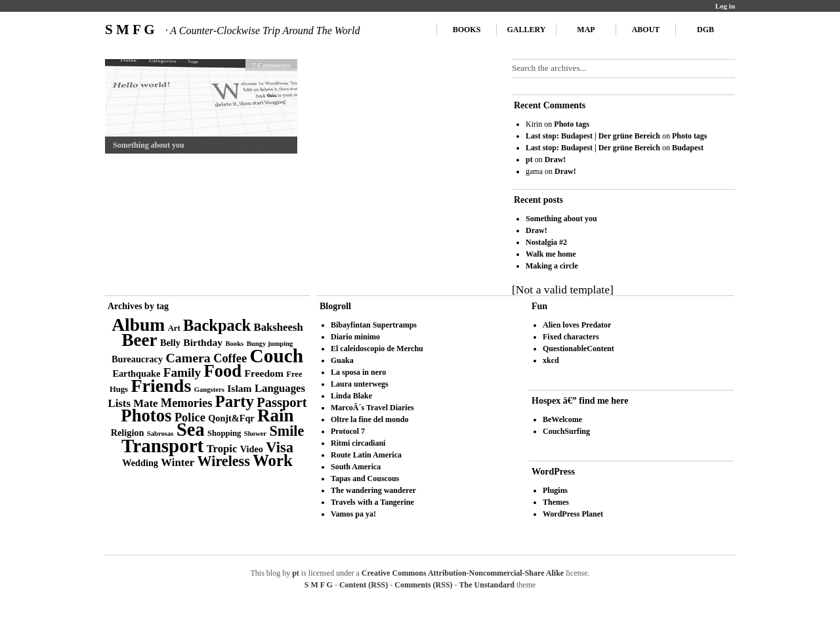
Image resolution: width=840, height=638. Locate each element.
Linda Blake (351, 396)
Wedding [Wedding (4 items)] (140, 463)
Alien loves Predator (577, 325)
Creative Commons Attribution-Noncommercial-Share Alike (463, 573)
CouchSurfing (566, 431)
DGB (705, 30)
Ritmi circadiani (358, 443)
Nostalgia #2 (546, 242)
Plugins (555, 490)
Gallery (527, 30)
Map (586, 30)
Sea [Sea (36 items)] (191, 430)
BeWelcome (562, 419)
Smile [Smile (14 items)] (286, 431)
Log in (725, 6)
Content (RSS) (364, 585)
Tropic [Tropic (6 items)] (222, 449)
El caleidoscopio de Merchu (377, 349)
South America (356, 467)
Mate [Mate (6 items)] (145, 403)
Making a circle (552, 266)
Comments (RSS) (423, 585)
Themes (556, 502)
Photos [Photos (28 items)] (146, 415)
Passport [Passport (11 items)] (282, 402)
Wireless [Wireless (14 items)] (224, 461)
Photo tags (572, 124)
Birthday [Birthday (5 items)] (203, 342)
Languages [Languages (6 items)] (280, 388)
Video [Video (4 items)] (252, 449)
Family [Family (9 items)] (182, 372)
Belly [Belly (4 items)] (170, 343)
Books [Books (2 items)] (234, 344)
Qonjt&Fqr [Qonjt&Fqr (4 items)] (231, 418)
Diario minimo (355, 337)
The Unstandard (487, 585)
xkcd (551, 360)
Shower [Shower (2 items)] (255, 434)
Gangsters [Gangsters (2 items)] (209, 390)
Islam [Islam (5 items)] (239, 388)
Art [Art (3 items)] (174, 328)
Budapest (688, 148)
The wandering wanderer (373, 490)
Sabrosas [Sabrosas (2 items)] (160, 434)
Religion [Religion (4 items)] (128, 433)
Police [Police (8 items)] (190, 417)
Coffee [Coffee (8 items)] (230, 358)
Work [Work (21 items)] (272, 460)
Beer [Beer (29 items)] (140, 340)
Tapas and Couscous (365, 478)
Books (467, 30)
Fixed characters (571, 337)
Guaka (342, 360)
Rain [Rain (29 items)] (276, 415)
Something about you (149, 145)
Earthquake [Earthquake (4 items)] (136, 373)
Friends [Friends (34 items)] (161, 386)
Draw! (556, 159)
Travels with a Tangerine (372, 502)
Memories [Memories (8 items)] (187, 403)
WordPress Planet (573, 514)
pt (529, 159)
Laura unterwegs (360, 384)
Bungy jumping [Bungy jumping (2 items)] (270, 344)
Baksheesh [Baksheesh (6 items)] (279, 327)
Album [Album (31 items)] (138, 325)
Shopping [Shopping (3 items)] (224, 433)
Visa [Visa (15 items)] (280, 447)
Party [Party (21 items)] (235, 401)
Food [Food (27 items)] (223, 371)
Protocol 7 (348, 431)
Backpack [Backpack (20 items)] (217, 325)
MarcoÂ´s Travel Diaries (372, 408)
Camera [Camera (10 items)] (188, 358)
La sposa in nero (358, 372)
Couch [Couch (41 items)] (277, 356)
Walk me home (551, 254)
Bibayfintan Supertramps (374, 325)
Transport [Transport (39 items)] (162, 446)
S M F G (232, 30)
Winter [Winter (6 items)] (178, 462)
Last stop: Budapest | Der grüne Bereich (593, 136)
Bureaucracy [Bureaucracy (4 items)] (137, 359)
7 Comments (271, 65)
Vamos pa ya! (353, 514)
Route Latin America (366, 455)
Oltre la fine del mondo (369, 419)
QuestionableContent (578, 349)
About (646, 30)
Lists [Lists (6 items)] (119, 403)
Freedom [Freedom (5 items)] (264, 373)
